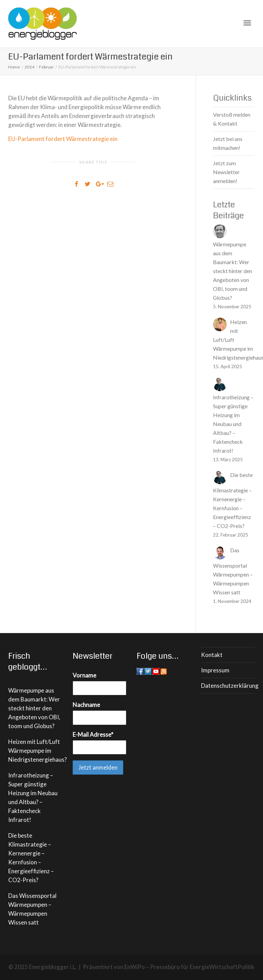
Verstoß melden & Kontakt (232, 119)
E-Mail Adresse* (93, 734)
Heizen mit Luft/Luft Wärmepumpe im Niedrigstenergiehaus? (37, 751)
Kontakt (212, 655)
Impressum (215, 670)
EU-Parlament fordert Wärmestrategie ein (63, 139)
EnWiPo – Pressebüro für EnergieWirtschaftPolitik (189, 967)
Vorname (84, 675)
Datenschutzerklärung (228, 686)
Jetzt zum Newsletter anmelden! (226, 172)
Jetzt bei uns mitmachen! (228, 143)
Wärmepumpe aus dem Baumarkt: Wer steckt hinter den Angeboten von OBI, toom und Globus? (34, 708)
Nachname (86, 705)
